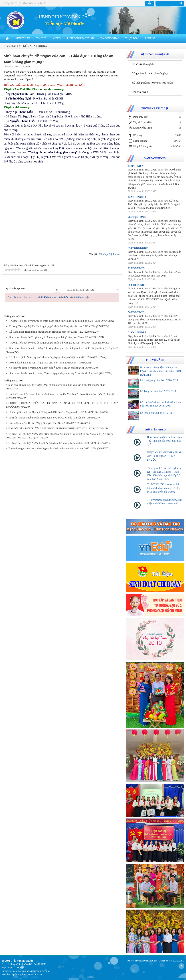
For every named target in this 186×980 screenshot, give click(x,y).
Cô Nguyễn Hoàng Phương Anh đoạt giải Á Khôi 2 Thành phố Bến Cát (47, 368)
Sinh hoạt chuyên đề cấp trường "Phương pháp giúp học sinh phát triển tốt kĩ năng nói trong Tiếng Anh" (64, 348)
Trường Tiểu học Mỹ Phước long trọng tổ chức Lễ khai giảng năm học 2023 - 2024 (52, 443)
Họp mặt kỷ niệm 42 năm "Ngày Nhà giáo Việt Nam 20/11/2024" (43, 363)
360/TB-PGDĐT (137, 285)
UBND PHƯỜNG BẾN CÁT (64, 17)
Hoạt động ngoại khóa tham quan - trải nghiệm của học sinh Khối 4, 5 (164, 441)
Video (57, 38)
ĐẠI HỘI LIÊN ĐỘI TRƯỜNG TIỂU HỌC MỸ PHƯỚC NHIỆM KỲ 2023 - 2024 (51, 429)
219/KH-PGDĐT (137, 333)
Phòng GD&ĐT (11, 3)
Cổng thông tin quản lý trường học (150, 73)
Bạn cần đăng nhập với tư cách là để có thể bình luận (48, 297)
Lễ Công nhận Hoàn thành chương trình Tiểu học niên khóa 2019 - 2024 (47, 332)
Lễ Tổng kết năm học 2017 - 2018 (158, 391)
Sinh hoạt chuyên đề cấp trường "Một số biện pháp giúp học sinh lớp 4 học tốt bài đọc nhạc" (57, 385)
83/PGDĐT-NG (136, 268)
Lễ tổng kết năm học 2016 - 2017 (158, 413)
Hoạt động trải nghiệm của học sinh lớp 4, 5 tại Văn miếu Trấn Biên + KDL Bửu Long (161, 371)
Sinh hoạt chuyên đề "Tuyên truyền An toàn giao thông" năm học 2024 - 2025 (50, 337)
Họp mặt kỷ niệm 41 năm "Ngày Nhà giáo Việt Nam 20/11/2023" (42, 423)
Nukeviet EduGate (148, 961)
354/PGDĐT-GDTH (139, 248)
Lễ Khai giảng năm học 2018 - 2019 (159, 380)
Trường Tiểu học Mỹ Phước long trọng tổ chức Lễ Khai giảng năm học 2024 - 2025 (53, 343)
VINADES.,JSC (176, 961)
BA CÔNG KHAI (110, 38)
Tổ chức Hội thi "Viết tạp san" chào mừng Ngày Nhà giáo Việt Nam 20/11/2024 (51, 357)
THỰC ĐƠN (132, 38)
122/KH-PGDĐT (137, 197)
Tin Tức (41, 38)
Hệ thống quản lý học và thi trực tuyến (152, 83)
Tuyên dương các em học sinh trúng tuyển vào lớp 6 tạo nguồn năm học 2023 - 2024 (52, 449)
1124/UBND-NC (137, 166)
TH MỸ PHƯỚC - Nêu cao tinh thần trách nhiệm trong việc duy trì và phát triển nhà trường (164, 488)
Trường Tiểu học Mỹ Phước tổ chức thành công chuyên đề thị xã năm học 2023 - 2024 (55, 321)
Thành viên (28, 3)
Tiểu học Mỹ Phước (65, 24)
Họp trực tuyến (140, 92)
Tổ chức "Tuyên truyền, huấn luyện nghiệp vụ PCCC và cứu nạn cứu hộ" (47, 418)
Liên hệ (150, 38)
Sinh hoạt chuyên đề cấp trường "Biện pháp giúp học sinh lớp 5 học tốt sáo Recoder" (54, 373)
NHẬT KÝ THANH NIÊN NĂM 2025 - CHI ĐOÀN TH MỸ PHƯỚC (164, 456)
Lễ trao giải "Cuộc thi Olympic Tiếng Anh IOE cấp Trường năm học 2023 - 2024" (51, 412)
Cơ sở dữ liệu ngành (143, 64)
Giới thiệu (23, 38)
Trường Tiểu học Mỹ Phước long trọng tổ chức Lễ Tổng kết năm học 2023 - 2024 (53, 326)
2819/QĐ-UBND (137, 217)
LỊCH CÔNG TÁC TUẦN (80, 38)
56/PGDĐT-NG (136, 312)
